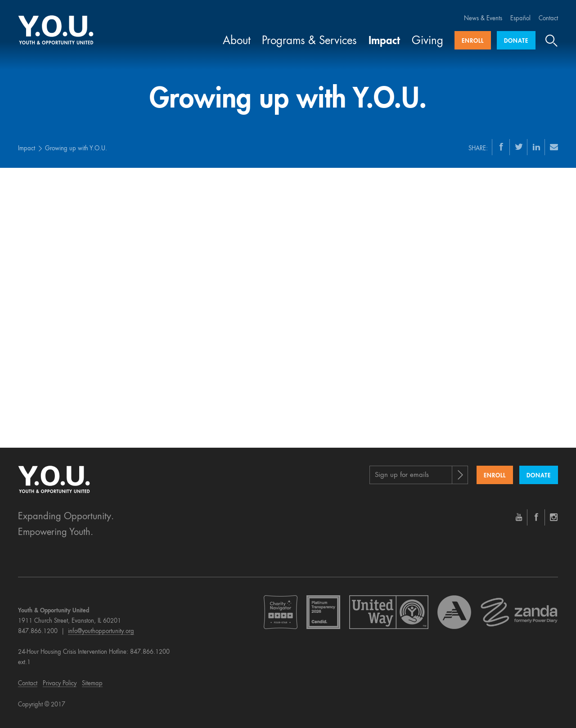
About (237, 41)
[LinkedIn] (536, 147)
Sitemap (92, 684)
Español (520, 19)
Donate (516, 41)
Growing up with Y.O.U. (76, 149)
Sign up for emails (402, 475)
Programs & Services (309, 41)
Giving (427, 41)
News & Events (483, 19)
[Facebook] (501, 147)
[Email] (554, 147)
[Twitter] (519, 147)
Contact (548, 19)
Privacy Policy (60, 684)
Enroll (473, 41)
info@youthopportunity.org (101, 631)
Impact (384, 41)
